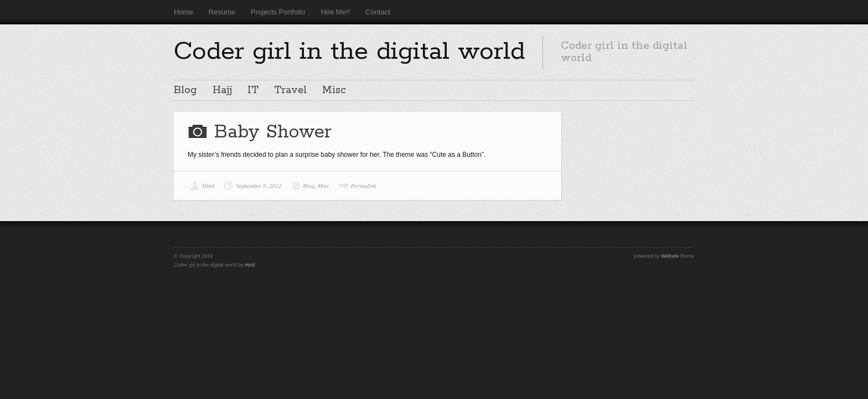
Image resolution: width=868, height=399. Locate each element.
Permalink (364, 186)
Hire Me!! (335, 12)
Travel (290, 90)
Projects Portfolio (278, 12)
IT (253, 90)
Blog (185, 90)
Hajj (222, 90)
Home (184, 12)
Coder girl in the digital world (349, 52)
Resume (222, 12)
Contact (378, 12)
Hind (208, 186)
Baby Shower (273, 132)
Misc (334, 90)
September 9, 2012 (259, 186)
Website (670, 256)
